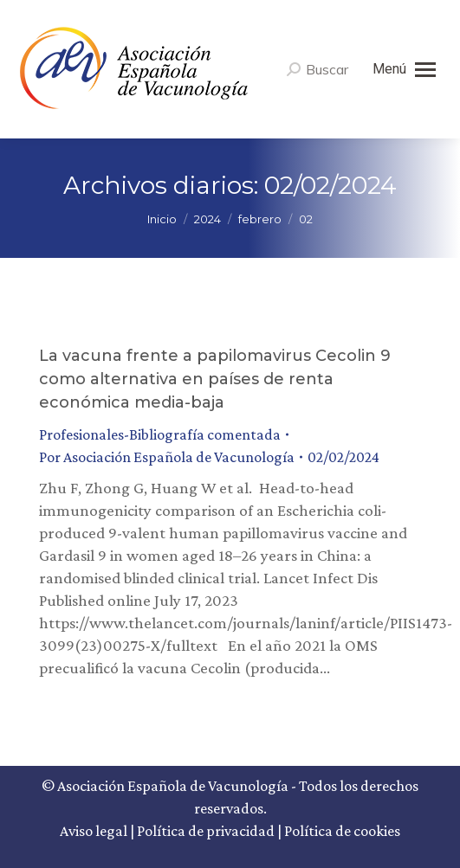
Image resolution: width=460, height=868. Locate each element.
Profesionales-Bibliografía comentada (160, 434)
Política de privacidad (206, 831)
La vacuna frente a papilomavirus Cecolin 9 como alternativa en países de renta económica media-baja (215, 379)
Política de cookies (342, 831)
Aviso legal (94, 831)
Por (167, 457)
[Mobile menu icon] (404, 69)
